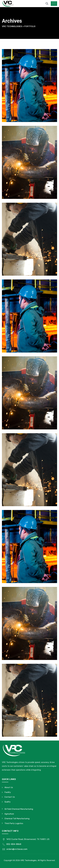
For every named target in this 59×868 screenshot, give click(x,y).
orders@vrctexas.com (17, 849)
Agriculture (9, 814)
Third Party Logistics (14, 823)
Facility (8, 792)
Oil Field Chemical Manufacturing (19, 809)
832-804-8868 (14, 844)
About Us (9, 787)
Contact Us (10, 797)
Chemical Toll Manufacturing (17, 819)
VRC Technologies (29, 860)
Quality (7, 802)
